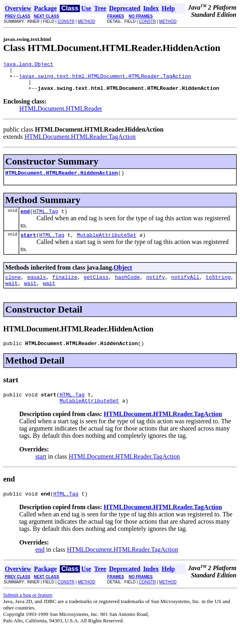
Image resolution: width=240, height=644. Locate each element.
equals (37, 288)
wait (11, 295)
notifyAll (185, 288)
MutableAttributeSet (106, 244)
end (25, 219)
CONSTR (66, 21)
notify (156, 288)
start (28, 244)
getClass (96, 288)
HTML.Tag (45, 219)
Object (123, 277)
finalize (65, 288)
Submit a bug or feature (28, 612)
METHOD (86, 21)
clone (13, 288)
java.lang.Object (28, 65)
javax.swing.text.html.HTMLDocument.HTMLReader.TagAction (105, 79)
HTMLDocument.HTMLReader (61, 115)
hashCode (127, 288)
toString (218, 288)
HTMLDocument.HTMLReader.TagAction (80, 143)
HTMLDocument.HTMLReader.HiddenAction (62, 180)
